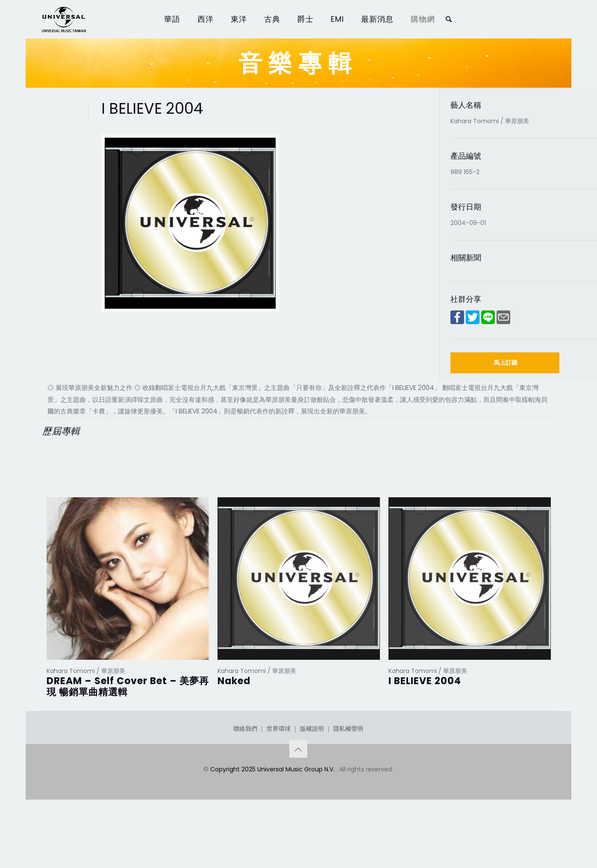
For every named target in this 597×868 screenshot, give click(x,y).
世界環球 (279, 771)
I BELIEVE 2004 (425, 681)
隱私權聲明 (348, 771)
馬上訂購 (506, 363)
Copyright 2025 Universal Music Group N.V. (273, 812)
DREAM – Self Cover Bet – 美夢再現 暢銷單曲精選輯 (128, 686)
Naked (234, 681)
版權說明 (312, 771)
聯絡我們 (245, 771)
